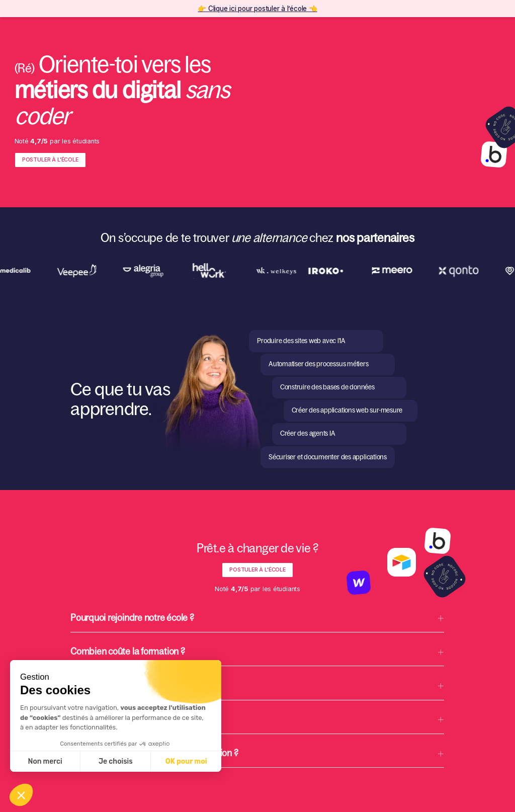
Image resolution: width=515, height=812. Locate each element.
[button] (257, 627)
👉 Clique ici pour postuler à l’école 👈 (257, 9)
